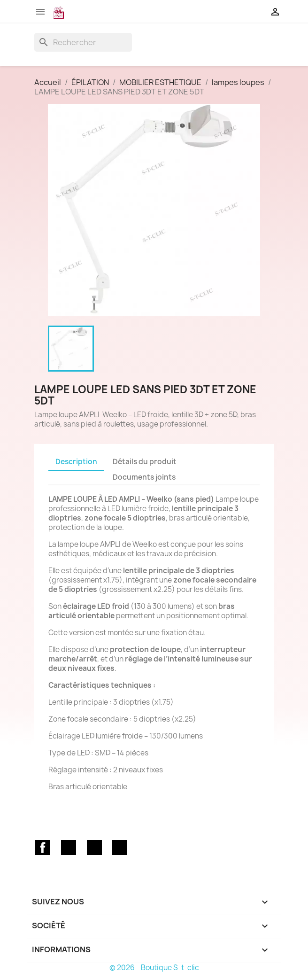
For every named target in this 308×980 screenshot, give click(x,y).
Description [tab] (76, 462)
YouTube (94, 848)
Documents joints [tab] (144, 477)
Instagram (120, 848)
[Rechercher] (83, 42)
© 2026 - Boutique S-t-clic (154, 968)
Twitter (69, 848)
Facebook (43, 848)
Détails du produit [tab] (145, 462)
